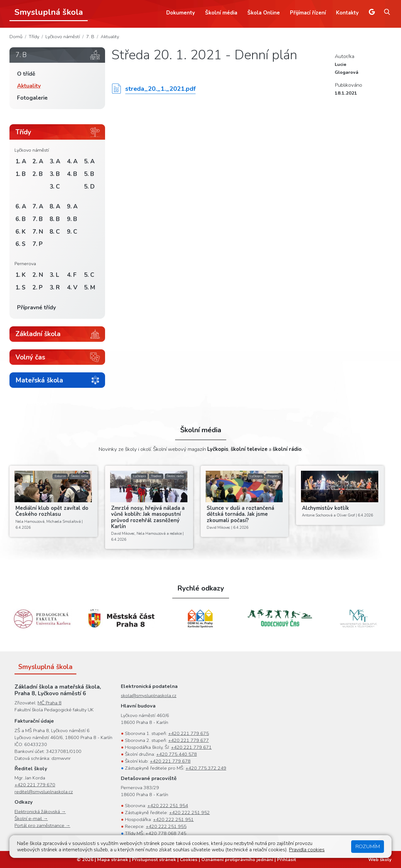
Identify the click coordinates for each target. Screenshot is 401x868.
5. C (89, 275)
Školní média (221, 13)
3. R (55, 288)
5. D (89, 187)
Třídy (34, 37)
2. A (38, 161)
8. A (55, 207)
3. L (54, 275)
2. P (38, 288)
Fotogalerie (32, 98)
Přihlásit (286, 859)
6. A (21, 207)
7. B (90, 37)
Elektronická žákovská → (40, 812)
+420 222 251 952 (189, 813)
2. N (38, 275)
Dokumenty (181, 13)
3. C (55, 187)
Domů (16, 37)
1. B (21, 174)
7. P (38, 244)
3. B (55, 174)
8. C (55, 232)
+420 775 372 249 (206, 768)
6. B (21, 219)
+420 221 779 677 (189, 740)
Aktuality (110, 37)
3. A (55, 161)
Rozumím (368, 846)
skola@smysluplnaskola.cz (149, 696)
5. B (89, 174)
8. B (55, 219)
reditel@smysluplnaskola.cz (44, 792)
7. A (38, 207)
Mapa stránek (113, 859)
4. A (72, 161)
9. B (72, 219)
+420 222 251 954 (168, 806)
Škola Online (264, 13)
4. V (72, 288)
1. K (21, 275)
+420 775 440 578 (177, 754)
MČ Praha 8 (50, 703)
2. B (38, 174)
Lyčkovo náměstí (63, 37)
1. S (21, 288)
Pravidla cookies (307, 850)
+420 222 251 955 (166, 826)
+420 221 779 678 (170, 761)
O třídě (26, 74)
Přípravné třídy (36, 307)
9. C (72, 232)
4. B (72, 174)
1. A (21, 161)
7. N (38, 232)
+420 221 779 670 (35, 785)
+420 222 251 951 (173, 819)
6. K (21, 232)
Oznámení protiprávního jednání (237, 859)
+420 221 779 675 (189, 733)
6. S (21, 244)
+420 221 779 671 (191, 747)
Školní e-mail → (31, 818)
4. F (72, 275)
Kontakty (347, 13)
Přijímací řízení (308, 13)
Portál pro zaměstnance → (42, 825)
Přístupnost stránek (154, 859)
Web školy (380, 859)
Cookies (189, 859)
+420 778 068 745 (166, 833)
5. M (90, 288)
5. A (89, 161)
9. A (72, 207)
